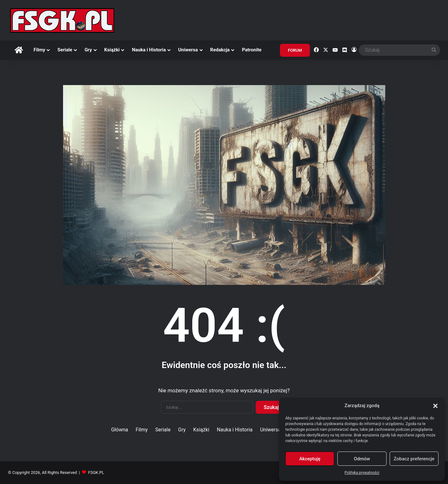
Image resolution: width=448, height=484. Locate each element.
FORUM (295, 50)
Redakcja (220, 50)
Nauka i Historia (149, 50)
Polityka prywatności (362, 473)
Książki (112, 50)
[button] (435, 406)
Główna (119, 430)
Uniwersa (188, 50)
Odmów (362, 459)
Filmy (40, 50)
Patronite (252, 50)
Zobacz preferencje (414, 459)
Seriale (65, 50)
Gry (88, 50)
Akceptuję (310, 459)
